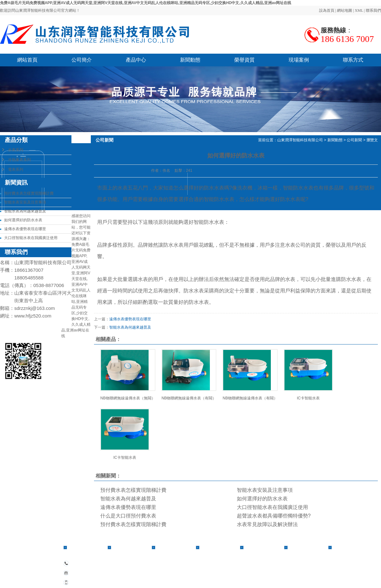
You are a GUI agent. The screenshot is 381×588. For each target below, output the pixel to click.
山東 (280, 577)
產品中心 (136, 60)
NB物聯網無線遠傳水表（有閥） (189, 398)
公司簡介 (82, 60)
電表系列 (16, 170)
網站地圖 (344, 10)
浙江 (305, 577)
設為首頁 (327, 10)
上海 (314, 577)
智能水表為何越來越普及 (25, 211)
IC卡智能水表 (308, 398)
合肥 (331, 577)
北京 (323, 577)
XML (359, 10)
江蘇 (297, 577)
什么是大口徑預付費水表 (128, 516)
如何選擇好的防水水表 (23, 220)
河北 (263, 577)
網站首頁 (27, 60)
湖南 (340, 577)
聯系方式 (353, 60)
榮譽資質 (244, 60)
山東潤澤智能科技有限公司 (300, 140)
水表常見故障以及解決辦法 (267, 524)
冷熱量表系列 (19, 160)
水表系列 (16, 150)
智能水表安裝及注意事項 (25, 202)
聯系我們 (373, 10)
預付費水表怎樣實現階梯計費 (29, 193)
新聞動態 (190, 60)
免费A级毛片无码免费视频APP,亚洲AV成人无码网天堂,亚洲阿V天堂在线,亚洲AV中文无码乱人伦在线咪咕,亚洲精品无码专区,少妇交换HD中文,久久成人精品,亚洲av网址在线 (146, 3)
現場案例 (299, 60)
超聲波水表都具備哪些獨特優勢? (274, 516)
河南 (271, 577)
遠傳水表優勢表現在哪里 (25, 229)
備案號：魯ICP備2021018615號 (245, 570)
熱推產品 (227, 577)
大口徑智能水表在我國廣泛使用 (31, 238)
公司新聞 (354, 140)
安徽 (288, 577)
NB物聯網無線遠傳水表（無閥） (128, 398)
